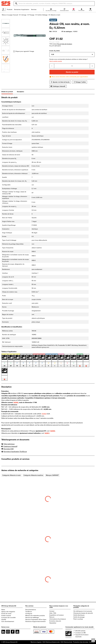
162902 (44, 414)
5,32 (53, 54)
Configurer (29, 614)
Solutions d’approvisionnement (35, 621)
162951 (47, 433)
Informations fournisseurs (58, 619)
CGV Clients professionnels (51, 642)
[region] (7, 45)
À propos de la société (8, 618)
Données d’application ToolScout (14, 452)
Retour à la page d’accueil (10, 15)
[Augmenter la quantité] (92, 66)
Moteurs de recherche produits (35, 616)
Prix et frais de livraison (65, 44)
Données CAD (7, 449)
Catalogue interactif (58, 86)
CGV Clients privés (66, 642)
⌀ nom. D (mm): (55, 51)
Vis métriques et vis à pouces (83, 611)
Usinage (24, 15)
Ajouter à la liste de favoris (60, 82)
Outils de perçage (79, 617)
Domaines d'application (22, 10)
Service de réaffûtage (32, 618)
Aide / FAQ (53, 613)
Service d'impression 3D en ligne (36, 620)
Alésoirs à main (55, 15)
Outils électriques (79, 615)
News (3, 610)
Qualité (4, 620)
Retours (52, 617)
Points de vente (6, 614)
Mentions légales (36, 642)
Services (34, 10)
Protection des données (81, 642)
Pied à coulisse (78, 619)
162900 (16, 402)
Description (21, 92)
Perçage (32, 15)
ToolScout (29, 612)
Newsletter (53, 623)
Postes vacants (6, 616)
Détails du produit (7, 92)
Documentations (31, 610)
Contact (52, 611)
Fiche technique (8, 444)
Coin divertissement (8, 621)
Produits (10, 10)
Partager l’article (80, 82)
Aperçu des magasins (8, 612)
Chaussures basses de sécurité (83, 613)
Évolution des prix (55, 621)
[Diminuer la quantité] (52, 66)
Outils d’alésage (42, 15)
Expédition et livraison (57, 615)
